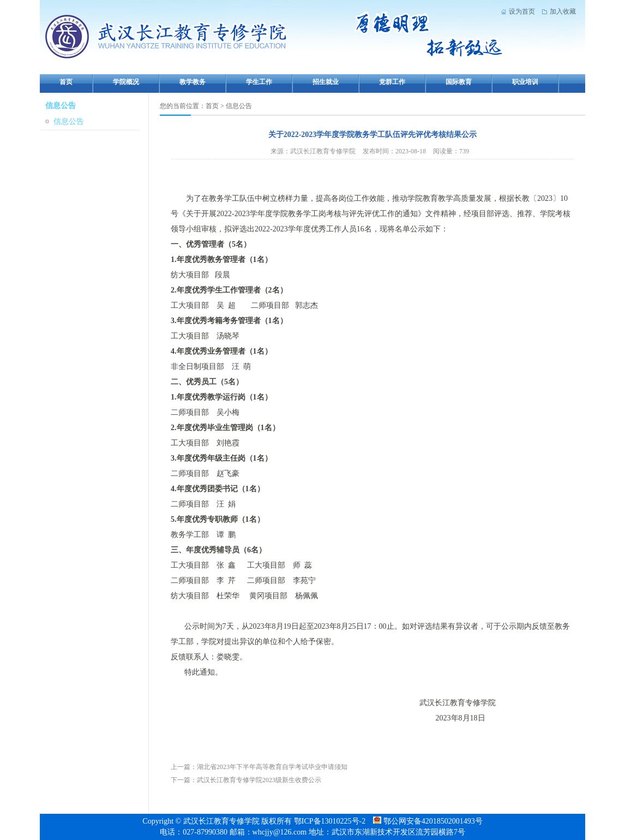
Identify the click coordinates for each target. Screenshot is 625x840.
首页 (66, 82)
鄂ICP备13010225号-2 (331, 821)
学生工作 (259, 82)
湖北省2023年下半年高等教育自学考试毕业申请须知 (272, 767)
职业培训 (525, 82)
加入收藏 (563, 11)
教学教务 (193, 82)
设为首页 (522, 11)
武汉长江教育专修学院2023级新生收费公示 (259, 780)
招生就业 (326, 82)
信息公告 (69, 121)
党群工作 (392, 82)
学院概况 (126, 82)
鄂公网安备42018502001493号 (427, 821)
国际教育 (459, 82)
